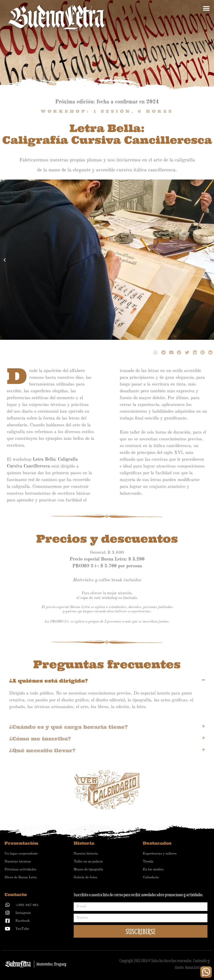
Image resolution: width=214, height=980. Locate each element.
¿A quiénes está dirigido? (49, 681)
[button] (206, 8)
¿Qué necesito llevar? (42, 750)
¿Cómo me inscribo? (40, 739)
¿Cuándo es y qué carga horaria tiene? (68, 727)
